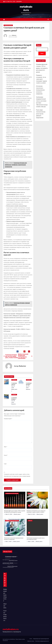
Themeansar (5, 641)
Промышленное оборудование (12, 493)
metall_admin (14, 390)
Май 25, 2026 (32, 514)
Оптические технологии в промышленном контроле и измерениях (40, 90)
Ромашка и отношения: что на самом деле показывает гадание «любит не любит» (41, 79)
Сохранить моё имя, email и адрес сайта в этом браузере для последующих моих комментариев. (17, 475)
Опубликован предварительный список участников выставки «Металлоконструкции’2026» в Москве (36, 539)
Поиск (39, 45)
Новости (30, 493)
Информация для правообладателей (5, 595)
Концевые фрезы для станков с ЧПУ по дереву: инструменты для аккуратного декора (42, 68)
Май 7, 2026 (9, 541)
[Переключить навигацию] (48, 19)
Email (6, 455)
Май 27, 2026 (9, 514)
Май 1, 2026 (31, 541)
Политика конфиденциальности (42, 641)
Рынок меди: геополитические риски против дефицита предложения (41, 114)
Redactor (14, 35)
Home (31, 639)
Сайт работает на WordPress (9, 639)
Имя (6, 447)
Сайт (5, 464)
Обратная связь (5, 606)
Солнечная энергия (8, 25)
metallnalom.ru (11, 629)
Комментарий (8, 419)
